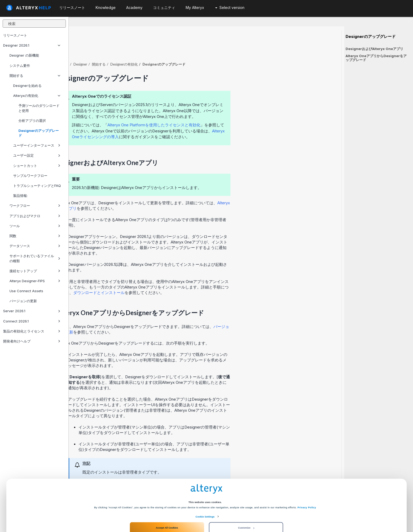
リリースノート (15, 35)
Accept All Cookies (167, 512)
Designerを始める (27, 86)
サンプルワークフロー (30, 176)
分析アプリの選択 (32, 121)
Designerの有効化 (193, 50)
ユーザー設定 (37, 155)
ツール (35, 226)
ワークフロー (35, 206)
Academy (134, 8)
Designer (149, 50)
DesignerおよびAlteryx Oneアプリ (374, 49)
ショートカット (37, 166)
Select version (230, 8)
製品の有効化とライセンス (32, 331)
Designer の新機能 (24, 55)
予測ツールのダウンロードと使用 (39, 108)
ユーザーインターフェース (37, 145)
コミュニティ (164, 8)
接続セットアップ (35, 271)
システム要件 (20, 66)
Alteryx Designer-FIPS (35, 281)
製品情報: (20, 196)
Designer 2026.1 (32, 45)
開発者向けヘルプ (32, 341)
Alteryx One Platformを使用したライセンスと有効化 (223, 110)
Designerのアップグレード (39, 133)
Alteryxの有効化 (37, 96)
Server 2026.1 (32, 311)
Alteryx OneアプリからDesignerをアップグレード (376, 58)
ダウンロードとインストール (168, 278)
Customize (246, 512)
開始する (35, 76)
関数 (35, 236)
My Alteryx (195, 8)
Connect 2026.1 (32, 321)
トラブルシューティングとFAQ (37, 186)
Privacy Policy (307, 491)
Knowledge (106, 8)
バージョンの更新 (23, 301)
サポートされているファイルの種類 (35, 258)
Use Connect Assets (26, 291)
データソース (35, 246)
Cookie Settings (205, 501)
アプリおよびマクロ (35, 216)
